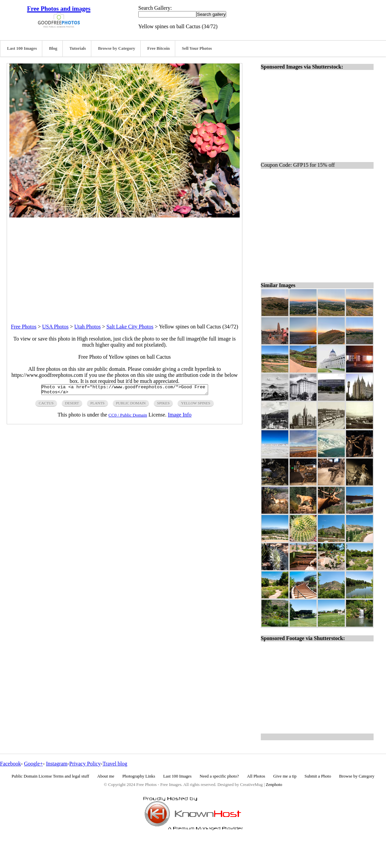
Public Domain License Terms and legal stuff (51, 776)
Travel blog (115, 764)
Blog (53, 48)
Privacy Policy (85, 764)
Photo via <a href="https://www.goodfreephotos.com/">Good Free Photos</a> (125, 391)
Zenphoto (274, 785)
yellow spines (196, 405)
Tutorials (78, 48)
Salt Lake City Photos (130, 327)
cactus (46, 405)
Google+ (34, 764)
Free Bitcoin (159, 48)
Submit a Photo (318, 776)
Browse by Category (117, 48)
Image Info (180, 417)
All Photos (256, 776)
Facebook (10, 764)
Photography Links (139, 776)
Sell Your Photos (197, 48)
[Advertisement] (125, 265)
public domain (131, 405)
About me (106, 776)
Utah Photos (87, 327)
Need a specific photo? (219, 776)
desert (72, 405)
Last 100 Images (22, 48)
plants (97, 405)
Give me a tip (285, 776)
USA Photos (56, 327)
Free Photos (23, 327)
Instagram (57, 764)
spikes (163, 405)
